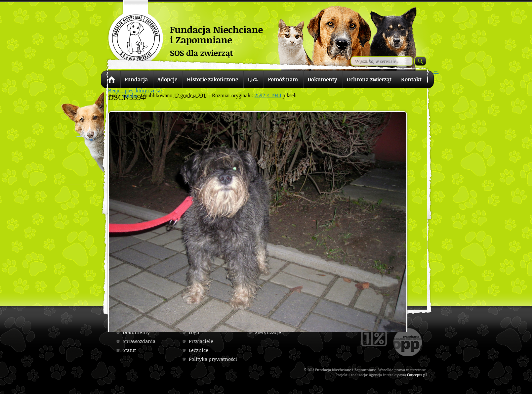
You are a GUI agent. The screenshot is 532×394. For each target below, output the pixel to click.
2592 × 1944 (268, 95)
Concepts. (415, 375)
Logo (194, 332)
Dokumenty (136, 332)
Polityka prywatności (213, 359)
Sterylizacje (268, 332)
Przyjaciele (201, 341)
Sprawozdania (139, 341)
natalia (130, 95)
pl (425, 375)
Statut (129, 350)
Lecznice (199, 350)
